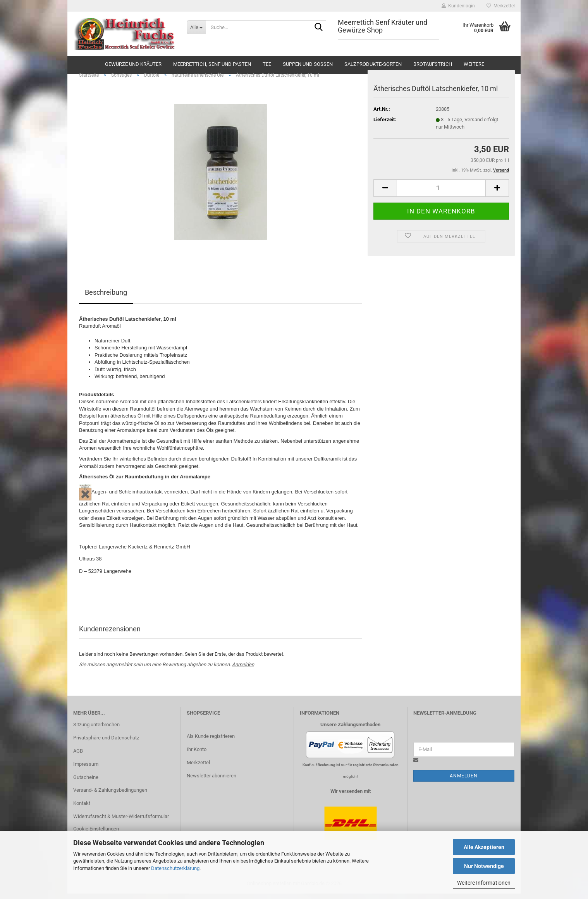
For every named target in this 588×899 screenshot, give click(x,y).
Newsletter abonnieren (211, 781)
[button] (385, 193)
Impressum (86, 769)
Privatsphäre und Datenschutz (106, 743)
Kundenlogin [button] (458, 6)
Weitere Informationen (484, 883)
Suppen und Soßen (308, 64)
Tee (267, 64)
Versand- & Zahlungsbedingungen (110, 796)
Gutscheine (86, 783)
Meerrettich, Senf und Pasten (212, 64)
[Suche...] (196, 27)
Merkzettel (501, 6)
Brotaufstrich (433, 64)
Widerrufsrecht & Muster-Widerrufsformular (121, 822)
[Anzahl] (441, 193)
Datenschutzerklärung (175, 868)
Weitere (474, 64)
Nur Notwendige (484, 866)
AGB (78, 756)
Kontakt (82, 809)
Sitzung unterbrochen (96, 730)
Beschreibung (106, 298)
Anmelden (243, 670)
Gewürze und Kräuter (133, 64)
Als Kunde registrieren (211, 742)
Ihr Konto (197, 755)
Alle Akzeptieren (484, 847)
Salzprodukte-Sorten (373, 64)
